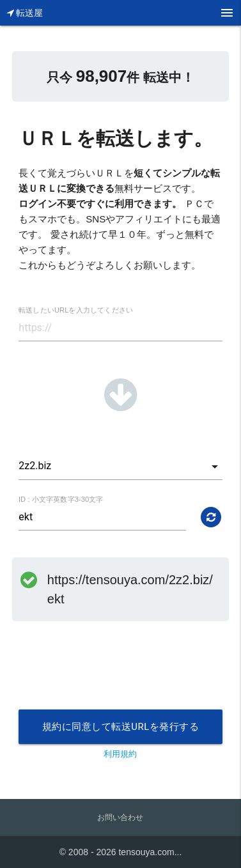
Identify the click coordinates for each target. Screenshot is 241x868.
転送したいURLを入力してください (76, 310)
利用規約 (120, 754)
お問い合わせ (120, 818)
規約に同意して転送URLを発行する (121, 727)
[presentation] (116, 678)
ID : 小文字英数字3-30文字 (61, 500)
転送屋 (25, 13)
